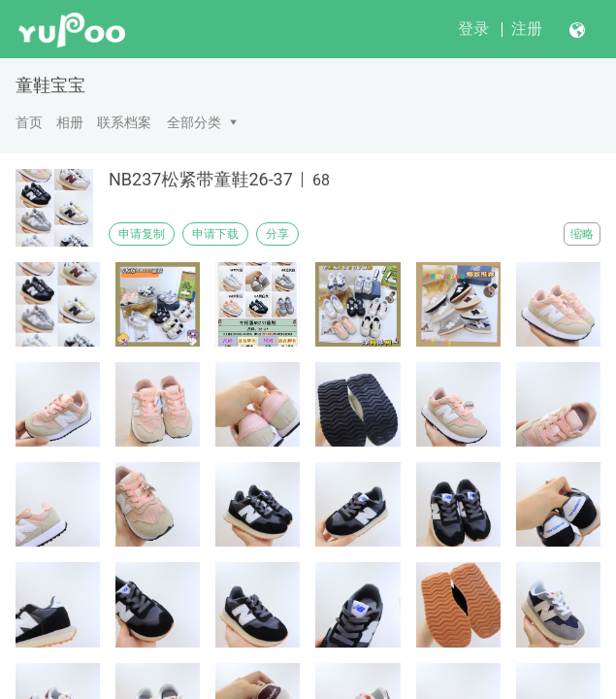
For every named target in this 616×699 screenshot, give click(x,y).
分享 (277, 234)
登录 (473, 29)
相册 (70, 122)
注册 (527, 29)
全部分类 (194, 122)
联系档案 (124, 122)
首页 (29, 122)
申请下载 (215, 234)
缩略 (582, 234)
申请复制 (142, 234)
